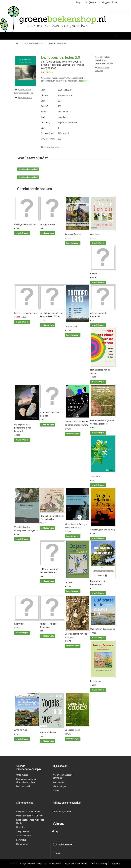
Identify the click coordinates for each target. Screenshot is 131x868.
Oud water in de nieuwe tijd (103, 629)
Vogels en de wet (48, 732)
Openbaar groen (72, 730)
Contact (57, 853)
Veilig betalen (23, 831)
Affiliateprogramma (62, 812)
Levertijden (21, 840)
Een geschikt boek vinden (28, 812)
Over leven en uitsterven (25, 313)
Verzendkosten (23, 836)
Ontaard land (71, 326)
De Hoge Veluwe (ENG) (25, 224)
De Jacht (69, 582)
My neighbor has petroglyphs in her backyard (23, 428)
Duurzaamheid (23, 786)
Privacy (56, 791)
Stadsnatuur (96, 476)
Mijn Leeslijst (59, 782)
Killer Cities (19, 624)
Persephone (96, 681)
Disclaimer (116, 864)
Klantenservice (54, 864)
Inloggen (106, 2)
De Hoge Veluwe (47, 224)
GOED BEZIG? (21, 730)
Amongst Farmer (73, 234)
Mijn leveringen (60, 786)
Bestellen (21, 827)
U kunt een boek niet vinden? (30, 816)
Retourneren (22, 844)
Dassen (94, 274)
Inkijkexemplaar (25, 98)
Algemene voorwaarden (76, 864)
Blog (78, 2)
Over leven (95, 234)
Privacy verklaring (99, 864)
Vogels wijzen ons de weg (102, 530)
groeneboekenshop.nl (34, 864)
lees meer (84, 81)
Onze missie (22, 775)
